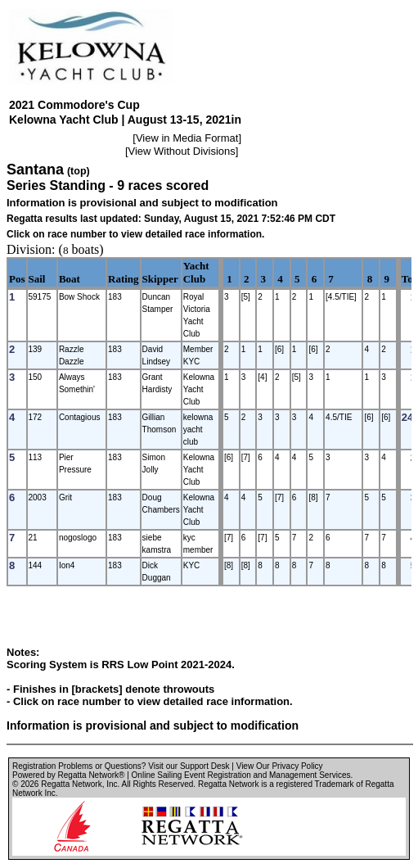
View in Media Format (187, 138)
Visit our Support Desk (189, 766)
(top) (79, 171)
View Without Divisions (182, 151)
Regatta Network (71, 784)
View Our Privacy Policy (280, 766)
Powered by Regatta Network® (68, 775)
